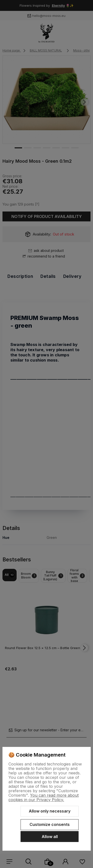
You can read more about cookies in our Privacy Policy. (44, 797)
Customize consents (50, 824)
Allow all (50, 837)
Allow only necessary (50, 811)
